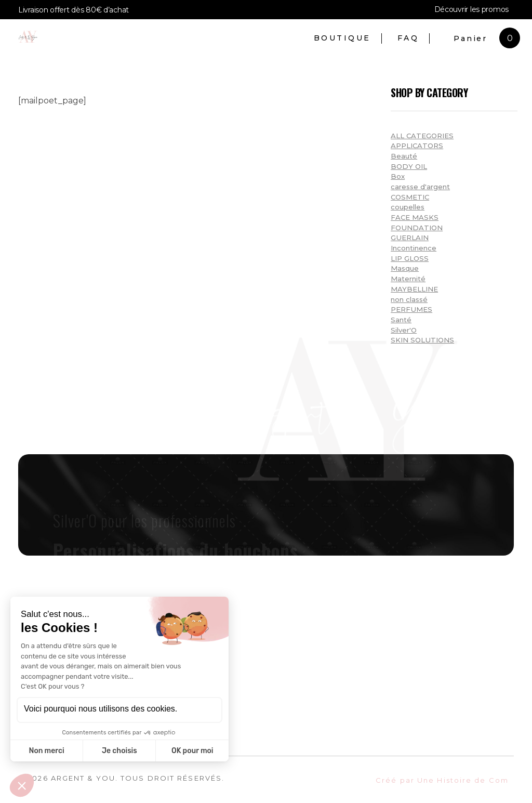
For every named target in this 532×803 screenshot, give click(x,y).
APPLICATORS (417, 146)
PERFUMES (411, 309)
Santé (401, 320)
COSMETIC (410, 197)
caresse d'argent (420, 187)
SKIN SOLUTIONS (422, 340)
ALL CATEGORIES (422, 136)
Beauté (404, 156)
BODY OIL (409, 166)
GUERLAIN (410, 238)
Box (398, 176)
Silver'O (404, 330)
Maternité (408, 279)
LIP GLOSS (410, 258)
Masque (405, 268)
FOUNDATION (417, 228)
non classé (409, 299)
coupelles (408, 207)
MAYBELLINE (414, 289)
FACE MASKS (415, 217)
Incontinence (414, 248)
